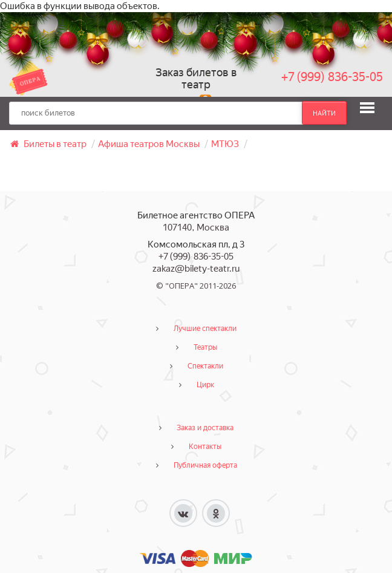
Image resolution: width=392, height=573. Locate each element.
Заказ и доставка (205, 428)
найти (324, 113)
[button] (367, 108)
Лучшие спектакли (205, 329)
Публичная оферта (205, 465)
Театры (205, 347)
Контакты (205, 447)
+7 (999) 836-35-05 (332, 77)
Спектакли (205, 366)
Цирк (205, 385)
